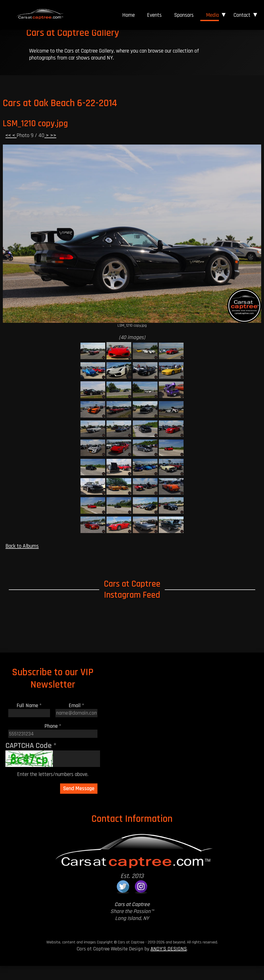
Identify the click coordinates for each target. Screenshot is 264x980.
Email (76, 719)
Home (129, 15)
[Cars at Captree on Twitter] (123, 900)
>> (52, 150)
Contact (242, 15)
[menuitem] (128, 15)
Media (212, 15)
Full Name (29, 719)
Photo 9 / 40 (30, 150)
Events (154, 15)
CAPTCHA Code (31, 759)
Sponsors (184, 15)
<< (9, 150)
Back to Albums (22, 560)
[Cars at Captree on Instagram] (141, 900)
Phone (53, 740)
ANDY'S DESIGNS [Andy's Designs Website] (169, 963)
